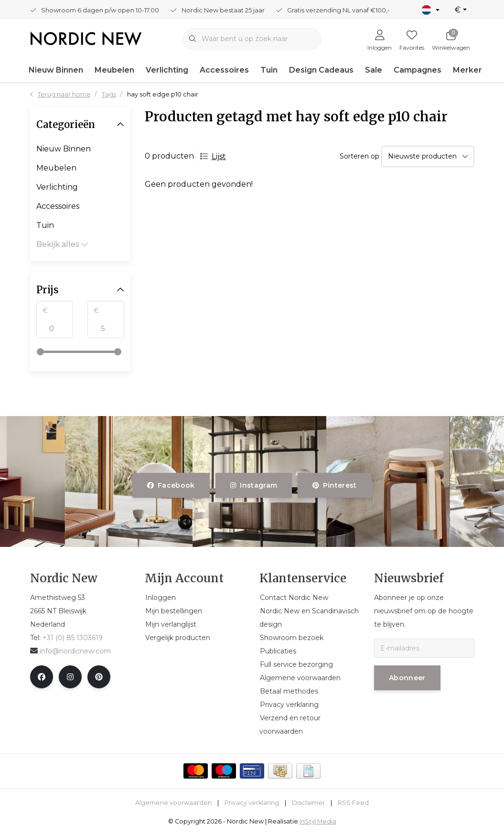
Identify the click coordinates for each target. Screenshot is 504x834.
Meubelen (114, 70)
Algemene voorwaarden (173, 803)
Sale (374, 70)
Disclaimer (308, 803)
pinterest (335, 485)
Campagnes (418, 70)
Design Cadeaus (321, 70)
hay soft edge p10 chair (163, 94)
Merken (468, 70)
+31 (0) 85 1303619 (73, 638)
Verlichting (167, 70)
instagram (254, 485)
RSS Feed (353, 803)
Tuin (269, 70)
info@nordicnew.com (70, 651)
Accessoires (224, 70)
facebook (171, 485)
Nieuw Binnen (56, 70)
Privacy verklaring (252, 803)
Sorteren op (359, 156)
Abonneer (407, 678)
